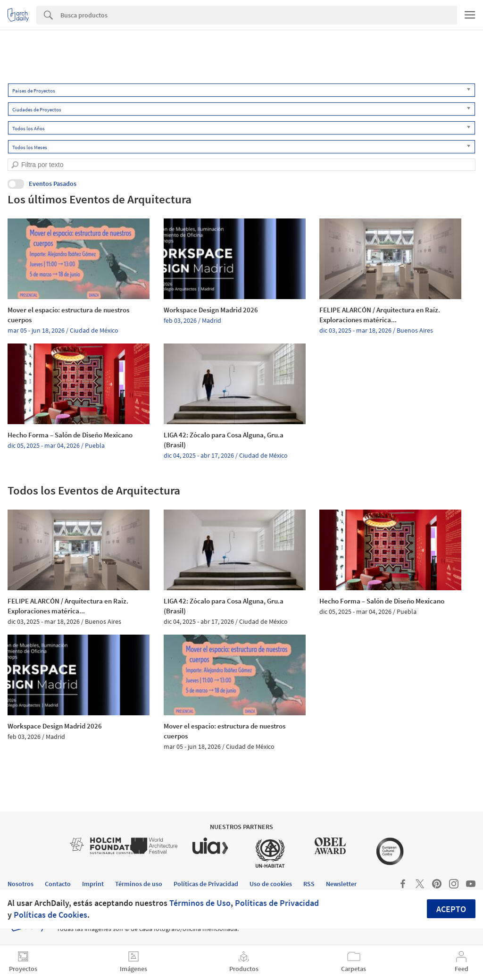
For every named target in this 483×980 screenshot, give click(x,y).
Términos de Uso (200, 903)
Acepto (451, 909)
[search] (15, 165)
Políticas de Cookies (50, 915)
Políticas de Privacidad (277, 903)
